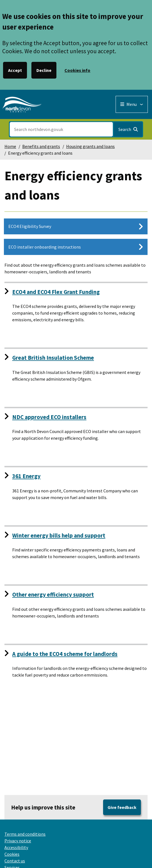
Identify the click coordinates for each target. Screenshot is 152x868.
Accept (15, 70)
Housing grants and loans (90, 146)
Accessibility (16, 847)
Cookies (12, 854)
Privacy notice (18, 841)
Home (10, 146)
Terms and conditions (25, 834)
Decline (44, 70)
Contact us (15, 861)
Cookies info (77, 70)
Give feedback (122, 807)
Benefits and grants (41, 146)
